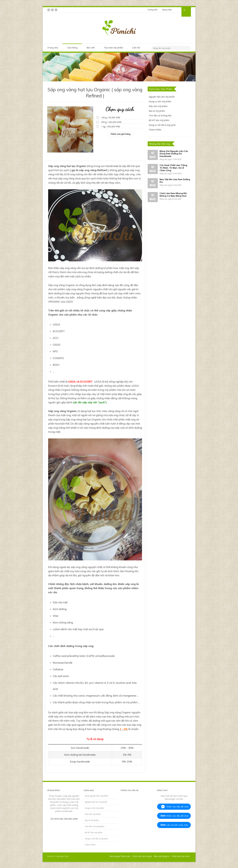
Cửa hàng (72, 48)
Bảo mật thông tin (162, 856)
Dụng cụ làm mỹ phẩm (160, 101)
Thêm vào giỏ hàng (121, 134)
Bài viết (91, 48)
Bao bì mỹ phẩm (157, 111)
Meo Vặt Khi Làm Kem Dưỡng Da (175, 181)
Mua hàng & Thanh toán (120, 856)
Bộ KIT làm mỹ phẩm (159, 120)
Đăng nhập (167, 10)
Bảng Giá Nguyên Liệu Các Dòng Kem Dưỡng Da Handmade (174, 154)
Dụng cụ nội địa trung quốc (162, 125)
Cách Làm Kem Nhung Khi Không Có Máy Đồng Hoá (173, 195)
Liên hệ (136, 48)
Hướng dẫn (153, 10)
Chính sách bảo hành (181, 856)
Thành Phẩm (155, 130)
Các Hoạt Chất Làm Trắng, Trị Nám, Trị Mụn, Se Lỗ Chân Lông (174, 168)
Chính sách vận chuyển (142, 856)
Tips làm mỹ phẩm (113, 48)
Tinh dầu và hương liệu (160, 115)
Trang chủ (53, 48)
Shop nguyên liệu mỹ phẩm (96, 796)
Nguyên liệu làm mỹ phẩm (162, 97)
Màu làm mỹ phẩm (158, 106)
